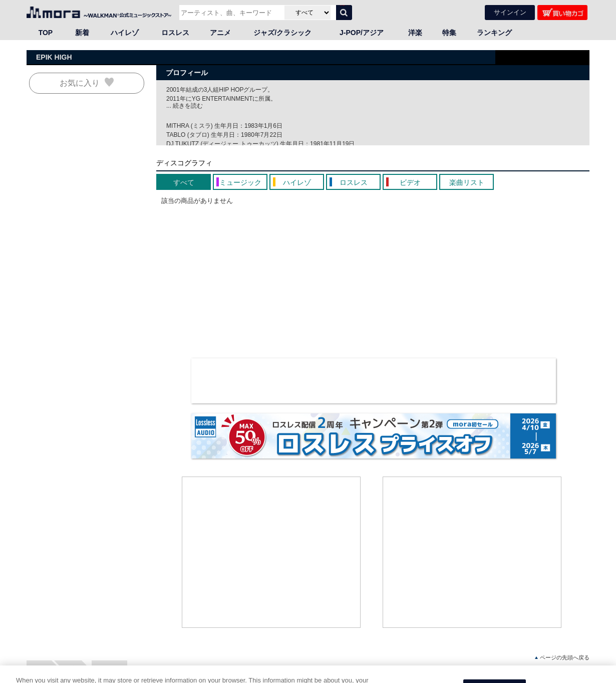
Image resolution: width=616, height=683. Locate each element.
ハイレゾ (125, 33)
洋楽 (415, 33)
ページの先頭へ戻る (562, 658)
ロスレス (175, 33)
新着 (82, 33)
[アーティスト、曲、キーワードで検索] (231, 13)
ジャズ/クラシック (282, 33)
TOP (46, 33)
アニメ (220, 33)
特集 (449, 33)
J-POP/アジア (362, 33)
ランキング (494, 33)
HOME (39, 668)
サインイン (510, 12)
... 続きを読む (185, 106)
